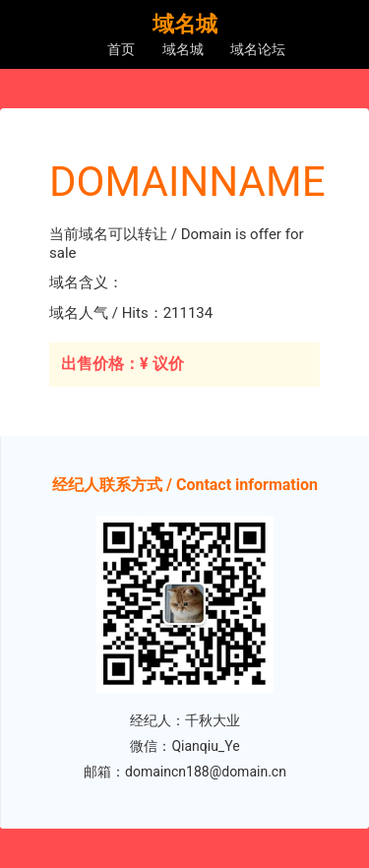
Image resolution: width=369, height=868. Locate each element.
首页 (121, 49)
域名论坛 (258, 49)
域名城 (183, 49)
